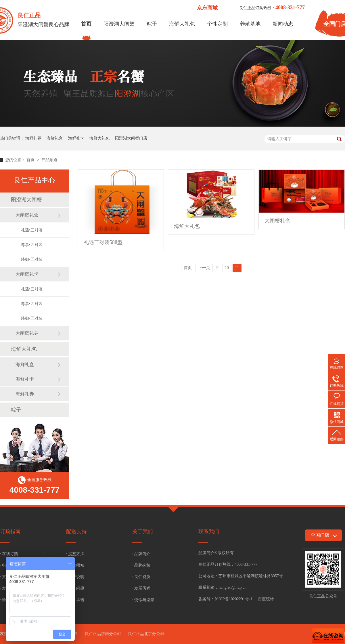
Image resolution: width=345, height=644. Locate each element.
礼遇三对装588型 (103, 242)
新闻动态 (283, 24)
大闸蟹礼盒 (27, 215)
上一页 (204, 268)
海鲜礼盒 (55, 138)
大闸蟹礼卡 (27, 274)
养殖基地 (250, 24)
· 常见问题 (75, 588)
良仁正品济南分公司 (103, 634)
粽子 (152, 24)
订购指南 (10, 531)
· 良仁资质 (141, 577)
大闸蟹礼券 (27, 333)
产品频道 (49, 160)
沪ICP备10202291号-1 (233, 599)
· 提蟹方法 (75, 554)
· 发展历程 (141, 588)
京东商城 (207, 8)
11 (237, 268)
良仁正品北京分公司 (146, 634)
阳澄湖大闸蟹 (119, 24)
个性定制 (217, 24)
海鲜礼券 (33, 138)
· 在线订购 (9, 554)
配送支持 (76, 531)
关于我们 (143, 531)
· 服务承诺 (75, 600)
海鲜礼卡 (76, 138)
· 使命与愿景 (143, 600)
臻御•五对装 (32, 259)
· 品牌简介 (141, 554)
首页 (86, 24)
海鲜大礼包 (182, 24)
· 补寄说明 (75, 577)
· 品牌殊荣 (141, 565)
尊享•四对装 (32, 245)
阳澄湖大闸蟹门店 (131, 138)
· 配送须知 (75, 565)
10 (227, 268)
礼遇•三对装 (32, 230)
